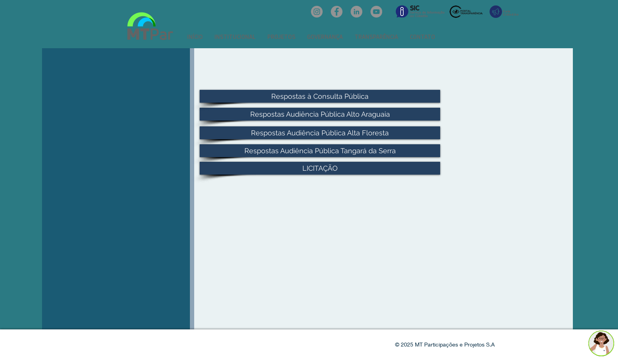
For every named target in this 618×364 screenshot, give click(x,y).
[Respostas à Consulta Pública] (320, 96)
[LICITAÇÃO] (320, 168)
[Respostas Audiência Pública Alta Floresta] (320, 133)
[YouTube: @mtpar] (376, 12)
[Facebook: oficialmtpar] (337, 12)
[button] (235, 37)
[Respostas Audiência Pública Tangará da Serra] (320, 151)
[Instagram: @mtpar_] (317, 12)
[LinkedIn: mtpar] (356, 12)
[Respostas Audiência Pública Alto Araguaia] (320, 114)
